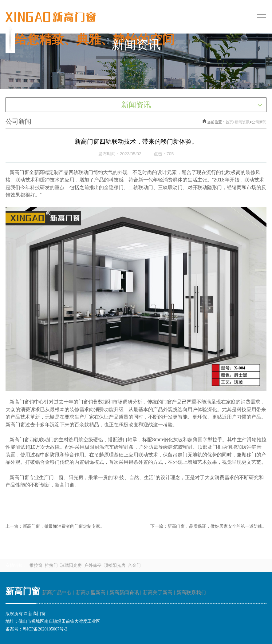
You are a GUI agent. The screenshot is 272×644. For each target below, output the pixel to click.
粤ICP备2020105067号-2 (45, 630)
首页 (230, 122)
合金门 (134, 566)
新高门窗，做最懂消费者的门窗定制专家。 (64, 527)
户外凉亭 (93, 566)
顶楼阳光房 (115, 566)
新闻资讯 (242, 122)
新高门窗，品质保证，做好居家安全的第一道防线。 (217, 527)
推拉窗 (36, 566)
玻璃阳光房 (71, 566)
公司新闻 (259, 122)
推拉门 (51, 566)
